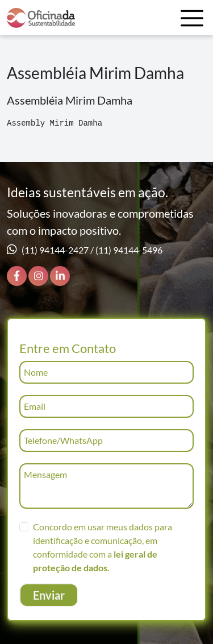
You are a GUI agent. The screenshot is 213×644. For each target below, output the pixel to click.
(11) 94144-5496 (129, 250)
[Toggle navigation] (192, 18)
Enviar (49, 595)
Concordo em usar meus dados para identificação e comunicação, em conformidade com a (103, 547)
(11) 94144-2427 (55, 250)
